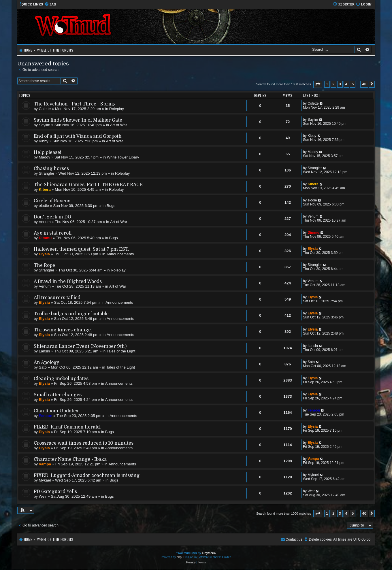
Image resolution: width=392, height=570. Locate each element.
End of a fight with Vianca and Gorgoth (78, 136)
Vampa (45, 464)
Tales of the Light (121, 351)
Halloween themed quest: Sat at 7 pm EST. (81, 249)
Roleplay (117, 109)
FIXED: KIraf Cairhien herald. (67, 427)
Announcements (120, 254)
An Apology (46, 363)
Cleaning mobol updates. (62, 379)
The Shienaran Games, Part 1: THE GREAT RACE (88, 185)
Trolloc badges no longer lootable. (72, 314)
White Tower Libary (123, 157)
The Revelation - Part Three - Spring (75, 104)
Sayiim (45, 125)
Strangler (47, 173)
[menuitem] (50, 4)
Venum (45, 222)
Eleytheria (209, 553)
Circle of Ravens (52, 201)
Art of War (119, 125)
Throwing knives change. (63, 330)
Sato (43, 367)
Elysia (44, 254)
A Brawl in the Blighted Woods (68, 282)
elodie (44, 206)
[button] (318, 84)
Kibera (45, 189)
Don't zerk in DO (52, 217)
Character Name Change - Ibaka (70, 459)
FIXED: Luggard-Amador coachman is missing (87, 475)
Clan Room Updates (56, 411)
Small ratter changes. (58, 395)
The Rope (44, 265)
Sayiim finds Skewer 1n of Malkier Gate (78, 120)
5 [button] (353, 84)
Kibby (44, 141)
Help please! (47, 152)
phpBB (181, 557)
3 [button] (340, 84)
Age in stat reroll (53, 233)
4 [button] (346, 84)
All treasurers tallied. (58, 298)
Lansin (45, 351)
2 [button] (333, 84)
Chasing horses (51, 169)
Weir (43, 496)
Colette (45, 109)
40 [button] (364, 84)
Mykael (45, 480)
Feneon (46, 416)
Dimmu (45, 238)
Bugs (111, 206)
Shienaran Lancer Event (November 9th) (80, 346)
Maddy (45, 157)
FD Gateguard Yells (55, 492)
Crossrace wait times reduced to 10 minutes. (84, 443)
